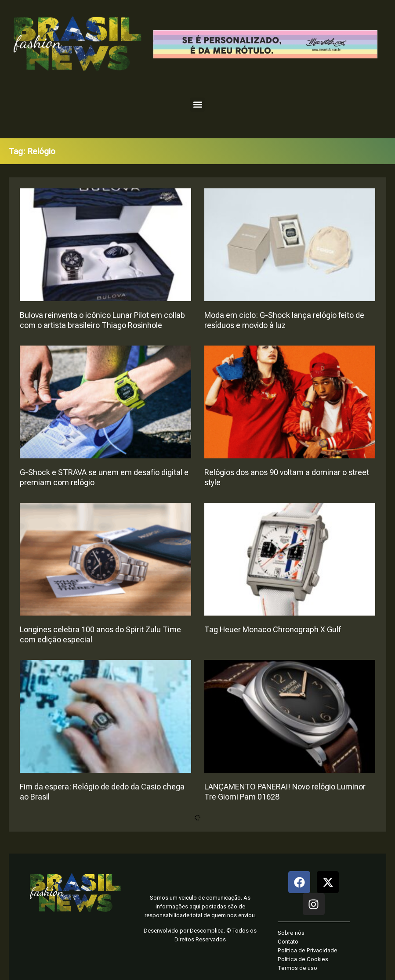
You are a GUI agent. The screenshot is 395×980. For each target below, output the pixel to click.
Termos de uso (297, 968)
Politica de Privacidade (308, 950)
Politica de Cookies (303, 959)
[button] (197, 105)
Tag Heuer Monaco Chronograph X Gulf (272, 629)
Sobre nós (291, 933)
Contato (288, 942)
